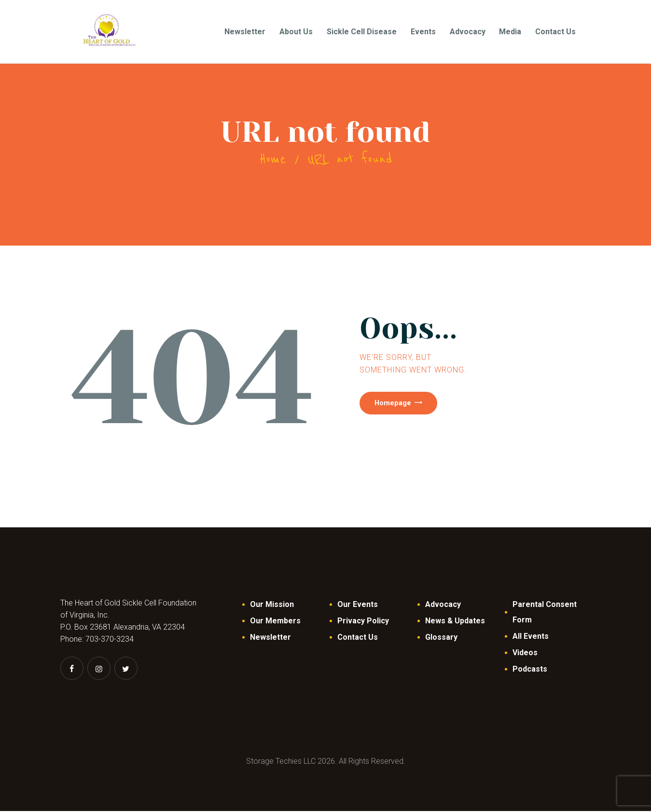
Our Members (275, 622)
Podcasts (530, 670)
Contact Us (358, 638)
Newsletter (270, 638)
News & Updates (455, 622)
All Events (531, 637)
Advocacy (443, 605)
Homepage (403, 407)
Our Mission (272, 605)
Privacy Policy (363, 622)
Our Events (358, 605)
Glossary (441, 638)
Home (273, 160)
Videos (525, 654)
